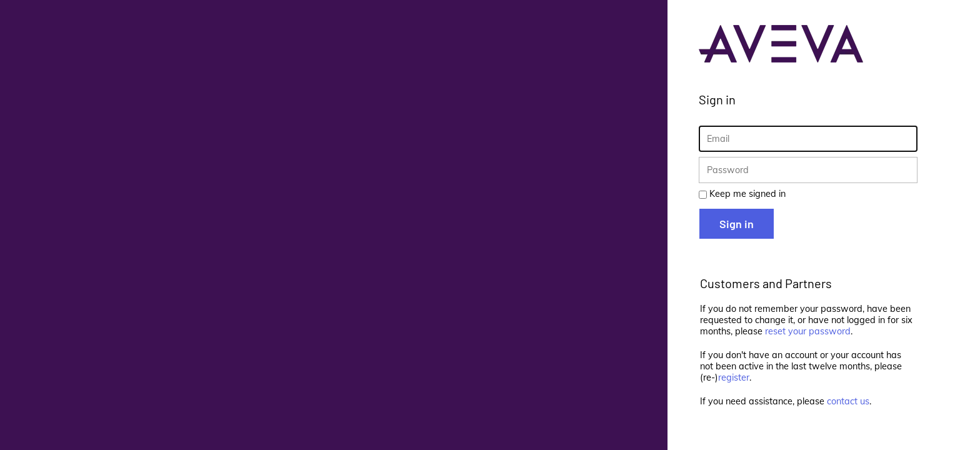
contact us (848, 401)
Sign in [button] (737, 224)
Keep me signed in (747, 194)
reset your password (808, 331)
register (734, 377)
